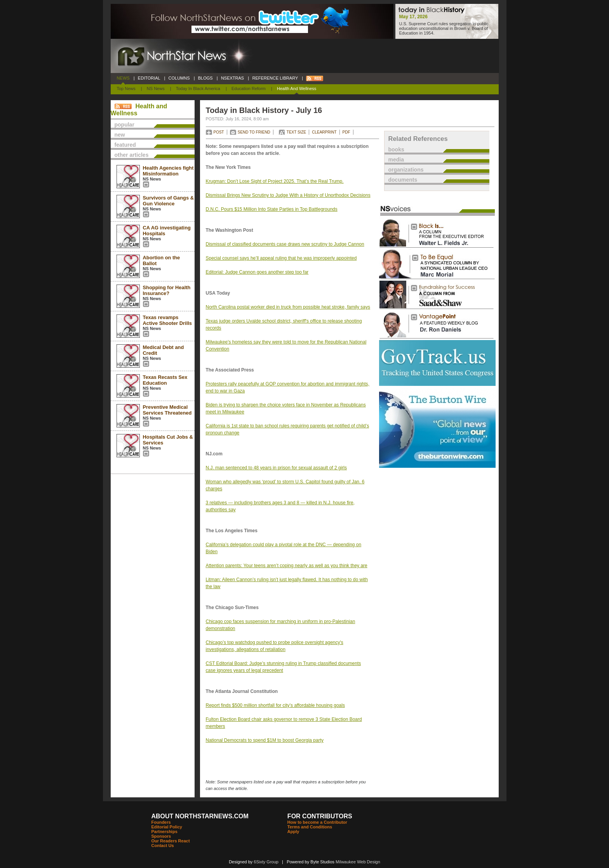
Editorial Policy (167, 827)
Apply (293, 832)
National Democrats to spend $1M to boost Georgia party (265, 740)
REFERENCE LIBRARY (275, 78)
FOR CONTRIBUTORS (320, 816)
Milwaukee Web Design (358, 862)
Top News (126, 89)
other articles (132, 155)
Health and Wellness (297, 89)
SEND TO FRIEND (254, 132)
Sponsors (161, 836)
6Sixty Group (266, 862)
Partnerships (164, 832)
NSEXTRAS (233, 78)
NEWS (123, 78)
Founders (161, 822)
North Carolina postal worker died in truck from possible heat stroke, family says (288, 307)
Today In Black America (198, 89)
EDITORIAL (149, 78)
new (120, 135)
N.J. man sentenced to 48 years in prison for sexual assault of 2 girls (277, 468)
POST (219, 132)
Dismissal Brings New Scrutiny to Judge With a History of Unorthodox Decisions (288, 195)
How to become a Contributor (317, 822)
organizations (406, 170)
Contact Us (163, 845)
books (396, 149)
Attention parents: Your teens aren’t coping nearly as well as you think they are (287, 566)
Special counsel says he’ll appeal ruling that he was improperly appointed (281, 258)
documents (403, 180)
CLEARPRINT (324, 132)
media (396, 160)
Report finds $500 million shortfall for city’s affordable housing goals (275, 705)
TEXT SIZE (296, 132)
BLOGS (205, 78)
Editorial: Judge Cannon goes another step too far (257, 272)
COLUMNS (179, 78)
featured (125, 145)
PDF (346, 132)
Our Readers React (171, 841)
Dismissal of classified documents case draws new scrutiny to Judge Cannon (285, 244)
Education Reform (249, 89)
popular (124, 125)
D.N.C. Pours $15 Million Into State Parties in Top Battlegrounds (272, 209)
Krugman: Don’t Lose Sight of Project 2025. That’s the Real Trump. (275, 181)
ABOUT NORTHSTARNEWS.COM (200, 816)
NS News (156, 89)
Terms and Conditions (310, 827)
